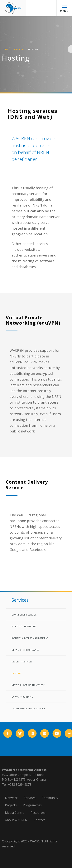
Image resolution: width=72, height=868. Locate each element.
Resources (38, 813)
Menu (64, 8)
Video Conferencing (24, 626)
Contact (39, 820)
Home (5, 49)
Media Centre (15, 813)
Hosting (17, 673)
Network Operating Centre (28, 685)
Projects (11, 805)
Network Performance (25, 650)
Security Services (22, 662)
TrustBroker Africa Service (28, 709)
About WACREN (16, 820)
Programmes (32, 805)
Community (50, 798)
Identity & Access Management (30, 638)
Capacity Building (22, 697)
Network (11, 798)
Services (18, 49)
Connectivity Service (24, 615)
